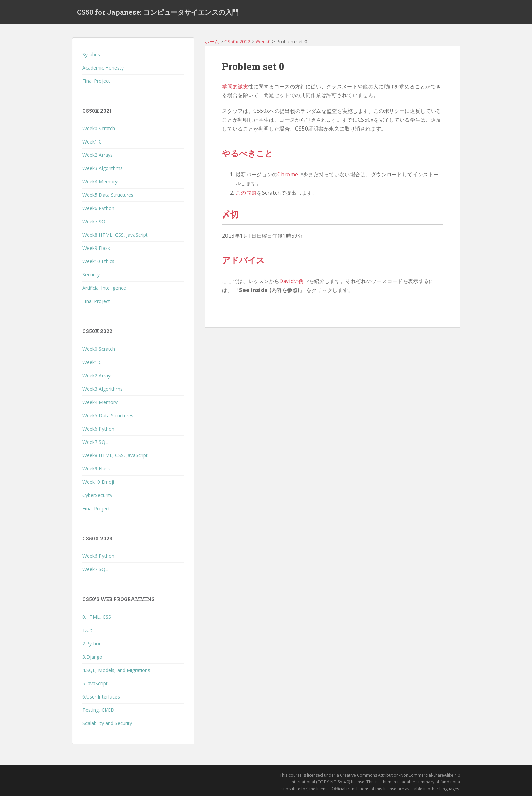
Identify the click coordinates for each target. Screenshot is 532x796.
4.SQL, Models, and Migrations (116, 670)
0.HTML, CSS (97, 617)
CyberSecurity (97, 495)
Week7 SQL (95, 221)
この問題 (246, 193)
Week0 (263, 41)
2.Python (92, 643)
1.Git (87, 630)
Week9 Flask (96, 248)
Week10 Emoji (98, 482)
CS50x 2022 (237, 41)
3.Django (92, 657)
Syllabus (91, 54)
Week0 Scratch (99, 128)
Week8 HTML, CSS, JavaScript (115, 235)
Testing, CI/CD (98, 710)
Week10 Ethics (98, 261)
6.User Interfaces (101, 697)
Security (91, 275)
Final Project (96, 81)
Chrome (290, 174)
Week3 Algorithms (103, 168)
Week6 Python (98, 208)
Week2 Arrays (98, 155)
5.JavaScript (95, 683)
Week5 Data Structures (108, 195)
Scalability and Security (107, 723)
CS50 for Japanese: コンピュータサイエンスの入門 (158, 12)
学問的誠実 (235, 86)
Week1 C (92, 142)
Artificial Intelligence (104, 288)
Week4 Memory (100, 182)
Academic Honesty (103, 68)
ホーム (212, 41)
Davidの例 (294, 281)
